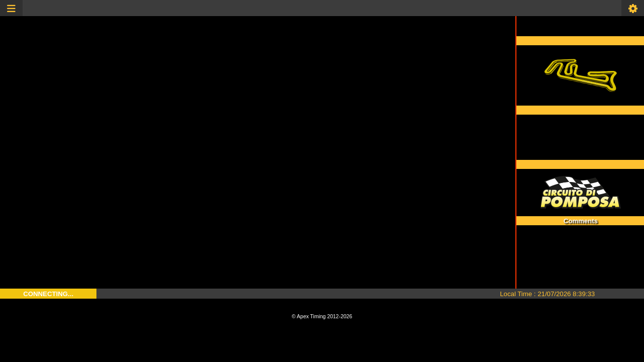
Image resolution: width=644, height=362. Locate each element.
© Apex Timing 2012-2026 (322, 316)
